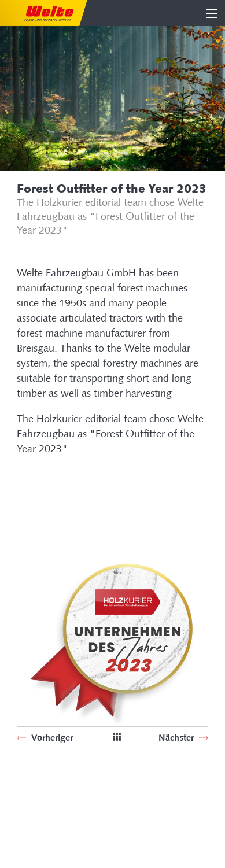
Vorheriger (51, 738)
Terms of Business (51, 830)
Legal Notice (42, 814)
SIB (23, 783)
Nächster (177, 738)
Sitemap (33, 798)
